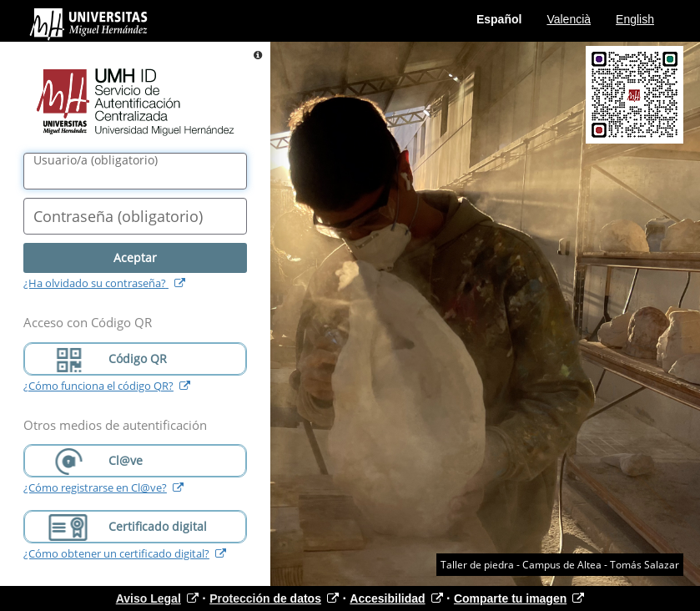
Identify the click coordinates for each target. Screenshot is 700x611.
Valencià (569, 19)
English (635, 19)
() (96, 160)
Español (499, 19)
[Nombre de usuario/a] (135, 171)
